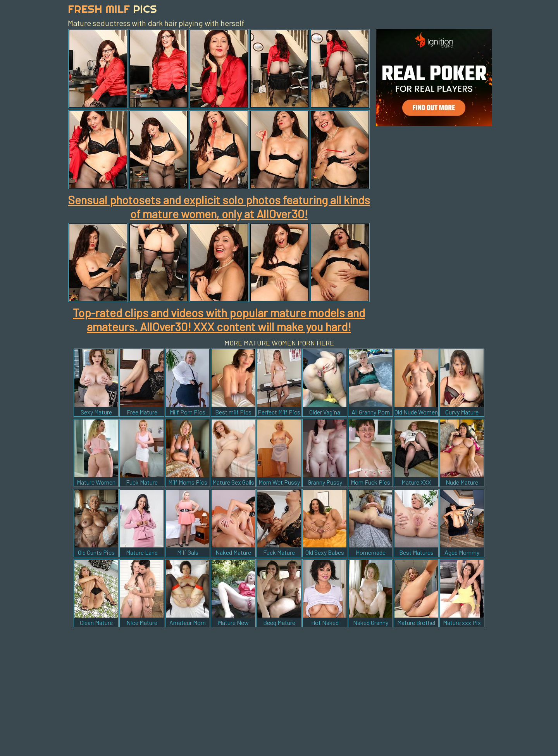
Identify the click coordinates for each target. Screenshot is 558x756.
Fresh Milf (112, 9)
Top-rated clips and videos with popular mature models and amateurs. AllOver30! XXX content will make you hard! (219, 319)
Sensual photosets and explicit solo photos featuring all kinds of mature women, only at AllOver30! (219, 207)
